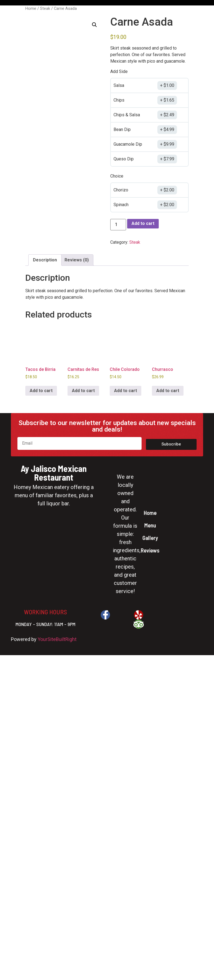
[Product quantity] (118, 225)
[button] (94, 25)
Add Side (119, 71)
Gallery (150, 538)
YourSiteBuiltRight (57, 639)
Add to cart (143, 223)
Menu (150, 525)
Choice (117, 176)
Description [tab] (45, 260)
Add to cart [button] (41, 391)
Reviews (150, 550)
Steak (45, 8)
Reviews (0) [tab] (77, 260)
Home (31, 8)
